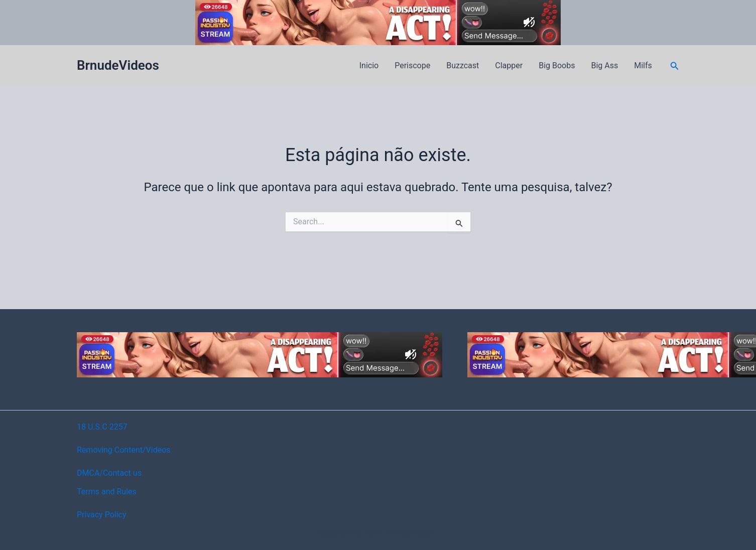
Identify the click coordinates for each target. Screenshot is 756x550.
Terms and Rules (107, 492)
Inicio (369, 65)
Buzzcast (463, 65)
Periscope (412, 65)
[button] (675, 66)
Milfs (643, 65)
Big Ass (604, 65)
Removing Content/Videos (124, 450)
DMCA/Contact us (109, 473)
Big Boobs (557, 65)
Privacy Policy (102, 515)
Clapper (509, 65)
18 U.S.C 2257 (102, 427)
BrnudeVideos (118, 65)
